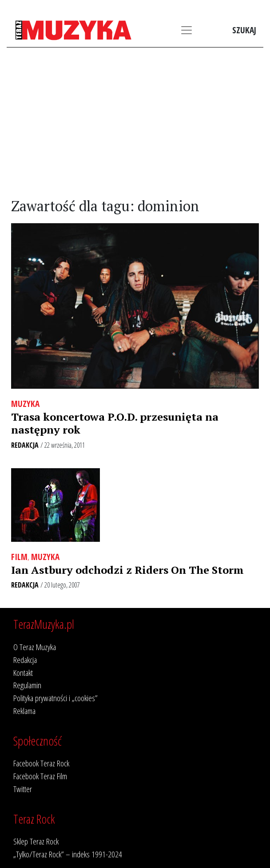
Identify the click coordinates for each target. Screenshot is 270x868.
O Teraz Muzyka (35, 647)
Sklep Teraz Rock (36, 841)
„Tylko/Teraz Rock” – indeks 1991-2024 (68, 854)
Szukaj (244, 30)
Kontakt (23, 673)
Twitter (23, 789)
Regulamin (27, 685)
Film (19, 557)
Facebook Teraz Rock (41, 763)
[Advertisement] (135, 123)
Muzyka (25, 404)
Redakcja (25, 445)
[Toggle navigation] (187, 30)
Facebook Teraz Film (40, 776)
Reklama (24, 711)
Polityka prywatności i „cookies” (56, 698)
